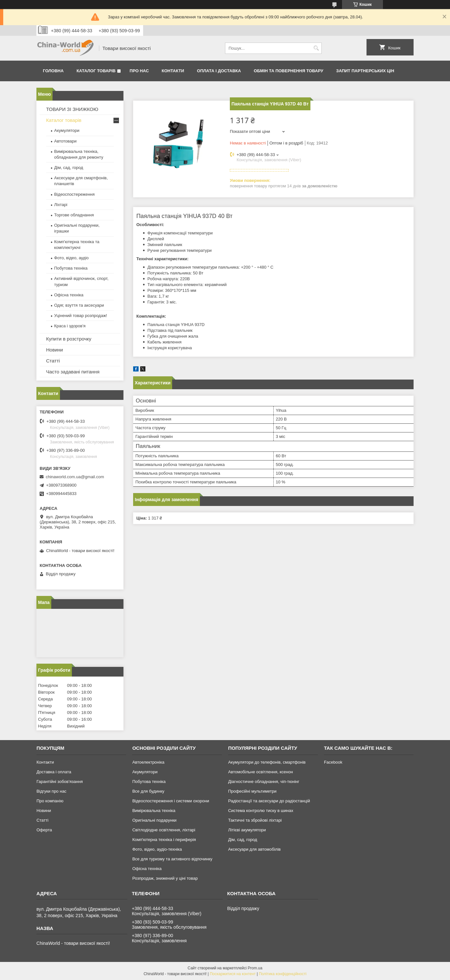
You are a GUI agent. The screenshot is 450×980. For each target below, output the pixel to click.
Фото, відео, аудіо (71, 258)
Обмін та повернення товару (288, 71)
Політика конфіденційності (283, 974)
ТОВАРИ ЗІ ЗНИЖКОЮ (72, 109)
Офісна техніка (69, 295)
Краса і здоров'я (70, 326)
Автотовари (65, 141)
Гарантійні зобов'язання (60, 782)
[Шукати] (316, 48)
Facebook (333, 762)
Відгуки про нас (51, 791)
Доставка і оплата (54, 772)
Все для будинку (148, 791)
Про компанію (50, 801)
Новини (54, 350)
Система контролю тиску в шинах (261, 811)
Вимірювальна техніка (154, 811)
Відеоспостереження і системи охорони (171, 801)
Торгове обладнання (74, 215)
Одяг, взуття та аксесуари (79, 305)
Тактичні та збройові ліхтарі (255, 820)
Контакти (173, 71)
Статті (53, 361)
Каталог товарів (96, 71)
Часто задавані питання (73, 372)
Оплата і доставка (219, 71)
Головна (53, 71)
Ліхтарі (61, 205)
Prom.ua (255, 968)
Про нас (139, 71)
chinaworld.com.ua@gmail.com (75, 477)
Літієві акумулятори (247, 830)
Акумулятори (67, 130)
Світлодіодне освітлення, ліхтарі (164, 830)
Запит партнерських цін (365, 71)
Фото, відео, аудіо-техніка (157, 849)
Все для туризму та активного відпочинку (172, 859)
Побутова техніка (71, 268)
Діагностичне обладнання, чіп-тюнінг (264, 782)
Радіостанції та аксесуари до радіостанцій (269, 801)
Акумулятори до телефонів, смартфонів (267, 762)
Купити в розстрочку (69, 339)
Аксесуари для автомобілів (254, 849)
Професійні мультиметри (252, 791)
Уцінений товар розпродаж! (81, 316)
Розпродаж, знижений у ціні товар (165, 878)
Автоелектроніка (148, 762)
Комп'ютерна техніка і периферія (164, 840)
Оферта (44, 830)
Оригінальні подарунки (154, 820)
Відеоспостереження (74, 194)
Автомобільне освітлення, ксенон (261, 772)
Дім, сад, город (69, 168)
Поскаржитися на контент (233, 974)
